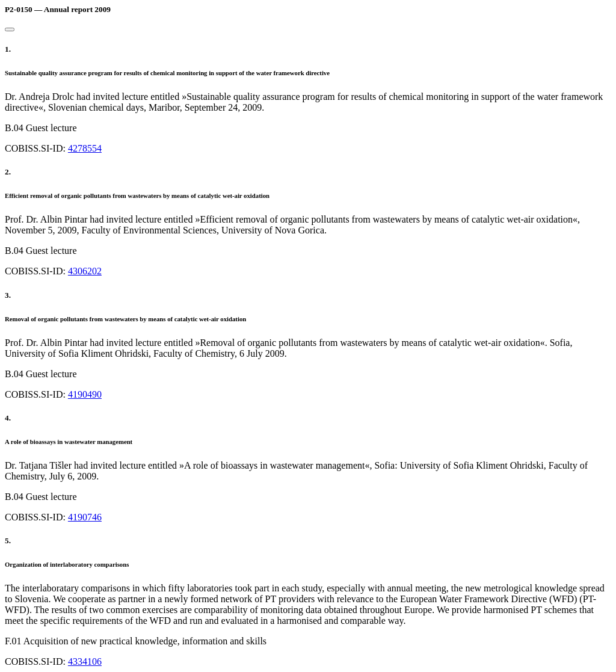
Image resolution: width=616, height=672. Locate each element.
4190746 (85, 517)
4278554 (85, 148)
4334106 (85, 661)
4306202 (85, 271)
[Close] (10, 29)
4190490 (85, 394)
